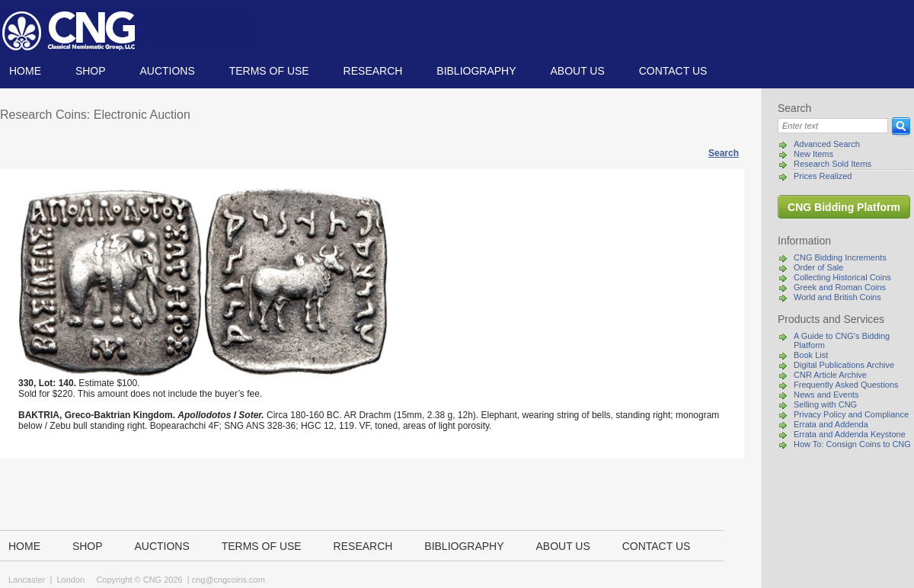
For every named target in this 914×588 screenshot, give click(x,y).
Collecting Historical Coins (842, 277)
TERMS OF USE (269, 71)
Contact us (673, 71)
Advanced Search (827, 144)
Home (25, 71)
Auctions (167, 71)
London (70, 580)
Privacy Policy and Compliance (851, 414)
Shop (91, 71)
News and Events (826, 395)
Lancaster (27, 580)
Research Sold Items (833, 164)
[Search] (833, 126)
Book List (811, 355)
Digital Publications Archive (844, 365)
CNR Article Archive (830, 375)
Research (373, 71)
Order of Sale (818, 267)
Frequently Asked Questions (846, 385)
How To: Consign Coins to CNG (852, 444)
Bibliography (476, 71)
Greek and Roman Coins (840, 287)
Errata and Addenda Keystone (850, 434)
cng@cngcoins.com (228, 580)
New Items (813, 154)
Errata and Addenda (831, 424)
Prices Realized (823, 176)
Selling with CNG (825, 404)
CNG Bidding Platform (844, 207)
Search (724, 153)
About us (577, 71)
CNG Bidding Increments (840, 257)
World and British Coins (837, 297)
